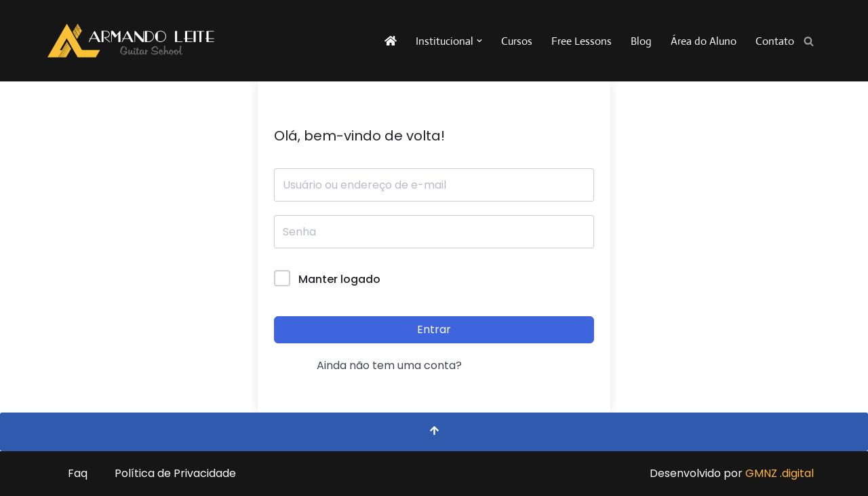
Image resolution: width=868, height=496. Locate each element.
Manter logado (339, 279)
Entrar (434, 329)
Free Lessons (581, 41)
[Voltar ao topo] (434, 432)
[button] (479, 41)
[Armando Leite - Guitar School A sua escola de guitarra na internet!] (131, 41)
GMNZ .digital (780, 473)
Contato (775, 41)
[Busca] (809, 41)
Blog (641, 41)
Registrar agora (510, 365)
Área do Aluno (704, 41)
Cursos (517, 41)
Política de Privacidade (175, 473)
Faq (78, 473)
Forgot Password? (545, 279)
